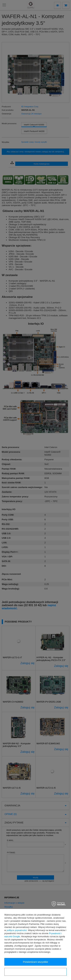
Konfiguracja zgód (35, 972)
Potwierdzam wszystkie (36, 962)
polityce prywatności (17, 930)
